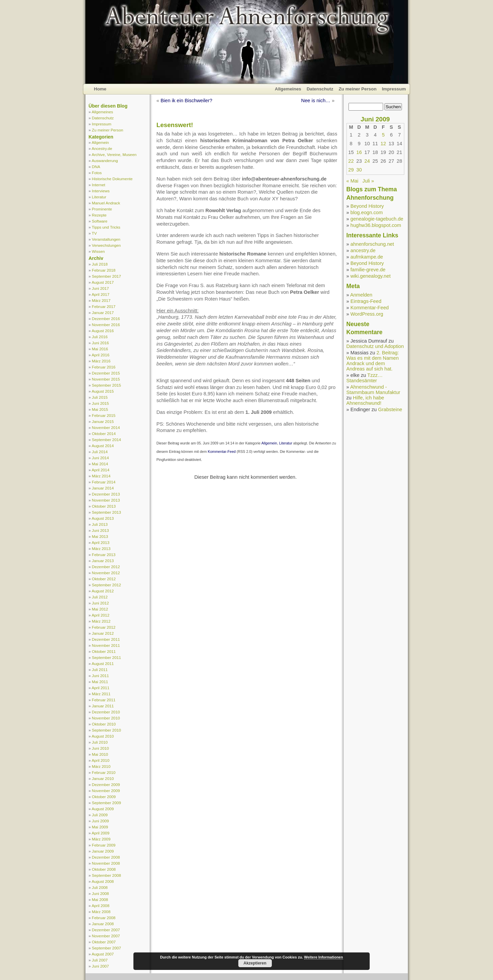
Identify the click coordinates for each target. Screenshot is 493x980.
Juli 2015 (100, 397)
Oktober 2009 (104, 797)
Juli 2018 (100, 264)
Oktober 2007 (104, 942)
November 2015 (106, 379)
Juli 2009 (100, 815)
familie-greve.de (368, 270)
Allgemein (100, 142)
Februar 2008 (104, 918)
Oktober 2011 (104, 651)
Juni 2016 (100, 343)
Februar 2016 (104, 367)
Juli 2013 (100, 524)
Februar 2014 (104, 482)
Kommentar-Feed (222, 452)
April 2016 (101, 355)
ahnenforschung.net (372, 244)
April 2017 (101, 294)
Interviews (101, 191)
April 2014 (101, 470)
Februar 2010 (104, 772)
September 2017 (106, 276)
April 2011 (101, 688)
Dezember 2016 (106, 319)
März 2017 (101, 300)
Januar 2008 (103, 924)
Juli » (368, 181)
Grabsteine (390, 409)
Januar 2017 (103, 312)
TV (94, 233)
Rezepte (99, 215)
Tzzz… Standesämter (365, 378)
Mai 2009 (100, 827)
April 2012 (101, 615)
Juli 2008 (100, 887)
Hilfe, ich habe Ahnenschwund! (365, 400)
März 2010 (101, 766)
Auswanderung (105, 161)
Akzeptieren (255, 963)
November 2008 (106, 863)
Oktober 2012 (104, 579)
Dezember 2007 (106, 930)
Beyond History (367, 206)
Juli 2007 (100, 960)
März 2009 (101, 839)
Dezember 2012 (106, 567)
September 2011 (106, 657)
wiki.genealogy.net (371, 276)
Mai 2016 (100, 349)
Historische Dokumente (112, 179)
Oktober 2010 (104, 724)
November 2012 (106, 573)
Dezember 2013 (106, 494)
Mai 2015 (100, 409)
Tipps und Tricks (106, 227)
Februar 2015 (104, 415)
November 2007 (106, 936)
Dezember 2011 (106, 639)
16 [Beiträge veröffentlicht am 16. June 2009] (359, 152)
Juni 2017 (100, 288)
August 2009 (103, 809)
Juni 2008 (100, 893)
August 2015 (103, 391)
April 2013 (101, 542)
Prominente (102, 209)
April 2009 (101, 833)
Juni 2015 (100, 403)
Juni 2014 (100, 458)
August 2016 (103, 331)
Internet (98, 185)
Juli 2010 (100, 742)
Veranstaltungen (106, 239)
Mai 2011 (100, 682)
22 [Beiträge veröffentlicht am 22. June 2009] (351, 161)
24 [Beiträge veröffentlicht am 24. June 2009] (367, 161)
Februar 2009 (104, 845)
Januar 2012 (103, 633)
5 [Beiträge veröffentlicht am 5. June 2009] (383, 135)
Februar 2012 (104, 627)
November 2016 (106, 325)
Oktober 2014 (104, 434)
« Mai (353, 181)
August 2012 (103, 591)
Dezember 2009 (106, 785)
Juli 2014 (100, 452)
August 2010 (103, 736)
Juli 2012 (100, 597)
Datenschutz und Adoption (375, 346)
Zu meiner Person (358, 89)
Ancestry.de (102, 148)
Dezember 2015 (106, 373)
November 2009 (106, 791)
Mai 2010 (100, 754)
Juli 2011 (100, 670)
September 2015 (106, 385)
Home (100, 89)
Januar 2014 (103, 488)
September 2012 (106, 585)
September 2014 (106, 440)
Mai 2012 (100, 609)
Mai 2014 (100, 464)
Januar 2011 (103, 706)
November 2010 (106, 718)
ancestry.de (363, 250)
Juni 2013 (100, 530)
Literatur (99, 197)
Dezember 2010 (106, 712)
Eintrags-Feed (366, 301)
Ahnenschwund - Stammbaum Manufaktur (373, 390)
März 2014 (101, 476)
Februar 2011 (104, 700)
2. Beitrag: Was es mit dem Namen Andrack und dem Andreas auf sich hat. (373, 361)
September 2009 (106, 803)
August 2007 (103, 954)
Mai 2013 (100, 536)
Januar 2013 (103, 561)
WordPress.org (367, 314)
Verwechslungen (106, 245)
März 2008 (101, 912)
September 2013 (106, 512)
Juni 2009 (100, 821)
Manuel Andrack (106, 203)
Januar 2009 (103, 851)
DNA (96, 167)
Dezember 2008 (106, 857)
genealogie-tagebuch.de (377, 219)
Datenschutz (320, 89)
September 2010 (106, 730)
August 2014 (103, 446)
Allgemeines (288, 89)
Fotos (97, 173)
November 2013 (106, 500)
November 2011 (106, 645)
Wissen (98, 251)
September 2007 (106, 948)
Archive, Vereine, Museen (114, 154)
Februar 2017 (104, 306)
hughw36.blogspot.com (376, 225)
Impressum (394, 89)
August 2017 (103, 282)
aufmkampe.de (367, 257)
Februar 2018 (104, 270)
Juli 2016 (100, 337)
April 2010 (101, 760)
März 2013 (101, 548)
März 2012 (101, 621)
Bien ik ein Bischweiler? (187, 101)
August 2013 (103, 518)
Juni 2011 (100, 676)
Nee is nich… (316, 101)
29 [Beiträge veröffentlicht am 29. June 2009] (351, 170)
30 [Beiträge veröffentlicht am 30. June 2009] (359, 170)
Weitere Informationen (324, 957)
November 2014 (106, 427)
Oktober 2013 (104, 506)
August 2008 (103, 881)
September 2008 (106, 875)
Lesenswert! (175, 125)
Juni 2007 (100, 966)
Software (99, 221)
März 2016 (101, 361)
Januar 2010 (103, 778)
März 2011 (101, 694)
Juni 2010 (100, 748)
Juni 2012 (100, 603)
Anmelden (361, 295)
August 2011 (103, 663)
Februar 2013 (104, 555)
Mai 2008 (100, 899)
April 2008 (101, 906)
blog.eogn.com (367, 212)
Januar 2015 (103, 421)
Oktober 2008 (104, 869)
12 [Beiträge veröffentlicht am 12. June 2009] (383, 144)
